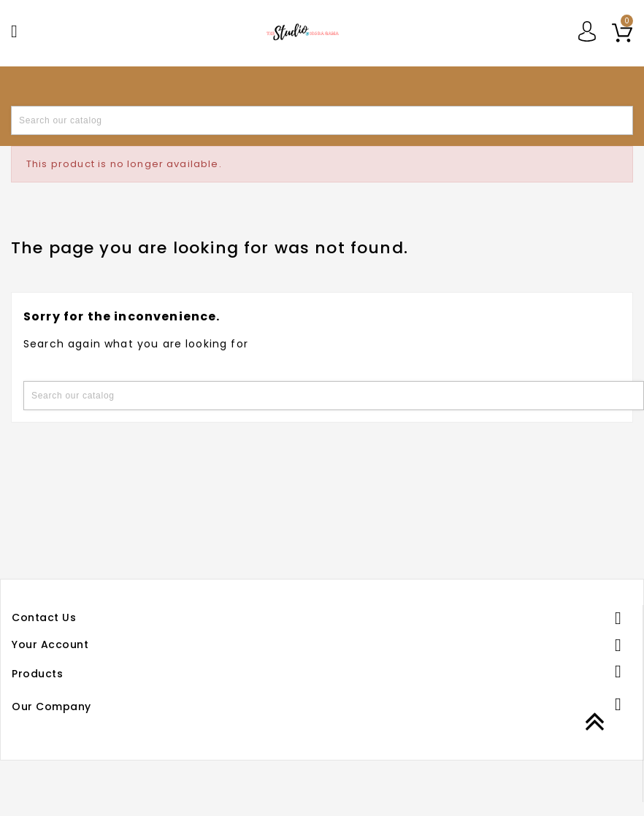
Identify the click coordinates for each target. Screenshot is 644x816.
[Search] (322, 120)
